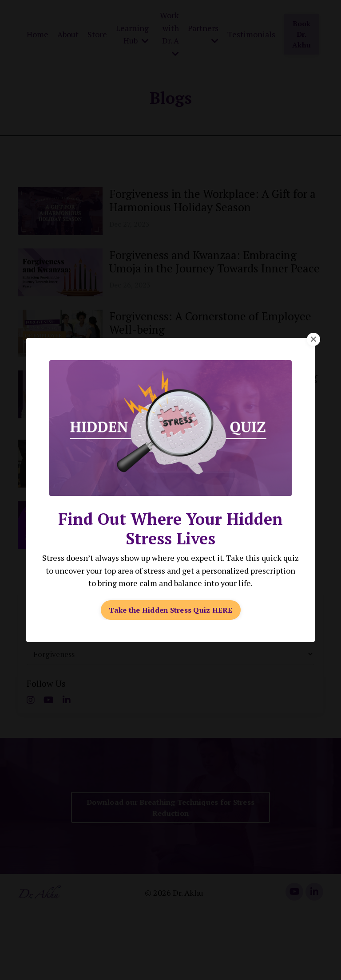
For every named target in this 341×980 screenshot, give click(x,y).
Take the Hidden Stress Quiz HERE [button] (171, 610)
